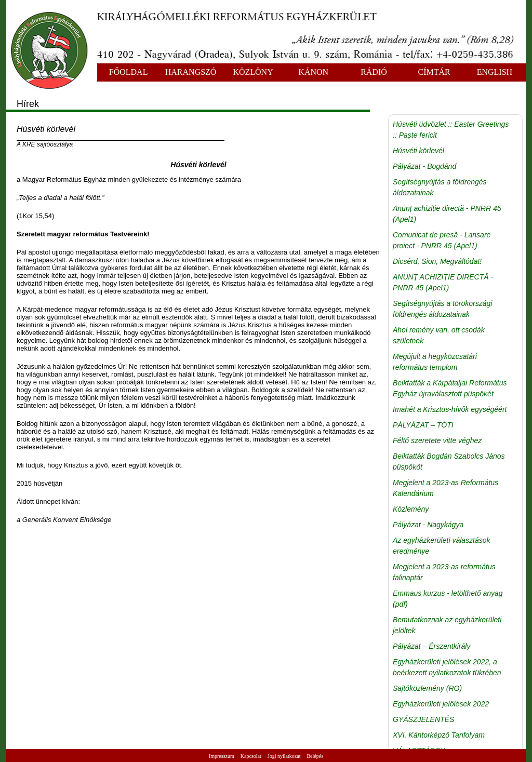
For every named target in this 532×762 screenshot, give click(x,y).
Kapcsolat (251, 756)
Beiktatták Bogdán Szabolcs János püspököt (449, 462)
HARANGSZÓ (191, 72)
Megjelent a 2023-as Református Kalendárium (445, 488)
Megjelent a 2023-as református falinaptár (444, 572)
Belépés (315, 756)
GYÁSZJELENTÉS (423, 719)
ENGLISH (495, 72)
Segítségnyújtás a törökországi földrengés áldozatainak (442, 309)
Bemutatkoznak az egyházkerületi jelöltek (447, 625)
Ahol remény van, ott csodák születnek (439, 335)
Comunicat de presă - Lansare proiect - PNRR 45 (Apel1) (442, 240)
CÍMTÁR (434, 72)
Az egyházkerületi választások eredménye (442, 546)
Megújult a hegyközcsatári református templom (435, 362)
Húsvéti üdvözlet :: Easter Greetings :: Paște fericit (451, 130)
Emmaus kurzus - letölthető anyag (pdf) (448, 599)
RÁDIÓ (374, 72)
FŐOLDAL (129, 72)
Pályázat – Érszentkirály (431, 646)
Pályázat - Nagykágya (428, 525)
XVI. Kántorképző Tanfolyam (439, 735)
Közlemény (411, 509)
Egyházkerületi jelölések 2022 (441, 704)
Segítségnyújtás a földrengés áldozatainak (440, 187)
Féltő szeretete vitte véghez (437, 440)
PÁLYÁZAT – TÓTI (423, 425)
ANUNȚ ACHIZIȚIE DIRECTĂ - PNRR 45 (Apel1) (443, 282)
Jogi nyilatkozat (284, 756)
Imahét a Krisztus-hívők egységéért (450, 409)
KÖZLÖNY (253, 72)
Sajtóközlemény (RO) (427, 688)
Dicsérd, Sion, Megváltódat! (437, 261)
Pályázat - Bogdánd (424, 166)
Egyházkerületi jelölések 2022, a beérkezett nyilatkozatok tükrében (447, 667)
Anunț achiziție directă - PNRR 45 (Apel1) (447, 214)
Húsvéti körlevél (418, 151)
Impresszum (222, 756)
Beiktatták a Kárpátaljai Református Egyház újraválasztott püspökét (450, 388)
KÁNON (313, 72)
